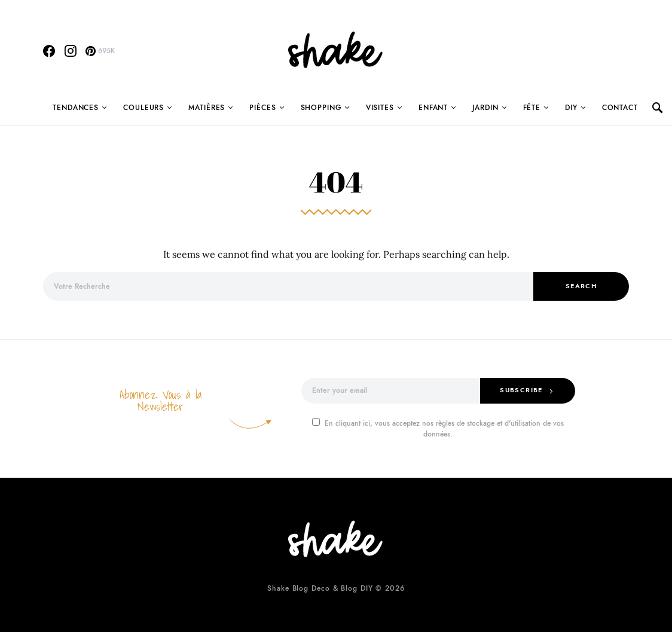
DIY (571, 108)
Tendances (76, 108)
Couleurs (143, 108)
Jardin (485, 108)
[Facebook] (49, 51)
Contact (620, 108)
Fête (532, 108)
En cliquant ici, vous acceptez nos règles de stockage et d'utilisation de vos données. (438, 428)
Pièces (262, 108)
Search (581, 286)
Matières (207, 108)
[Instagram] (71, 51)
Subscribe (521, 390)
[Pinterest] (100, 51)
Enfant (433, 108)
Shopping (321, 108)
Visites (380, 108)
